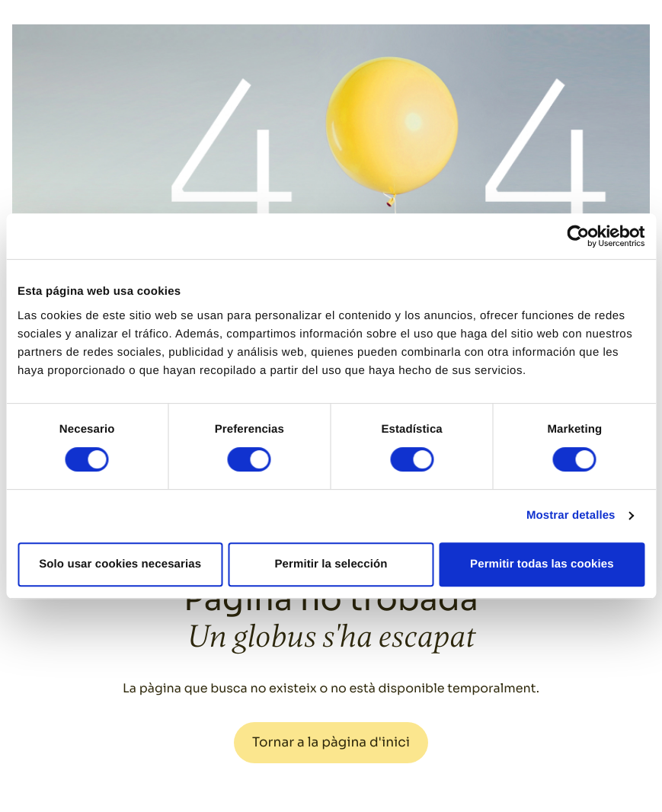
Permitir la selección (331, 564)
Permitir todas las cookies (542, 564)
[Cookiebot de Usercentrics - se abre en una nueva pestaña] (578, 236)
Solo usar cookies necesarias (120, 564)
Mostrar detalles (571, 515)
